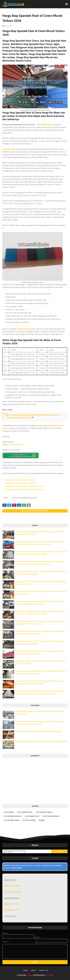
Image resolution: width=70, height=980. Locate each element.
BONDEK (42, 820)
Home (25, 970)
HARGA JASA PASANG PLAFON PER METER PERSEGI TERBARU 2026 (41, 741)
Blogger (29, 975)
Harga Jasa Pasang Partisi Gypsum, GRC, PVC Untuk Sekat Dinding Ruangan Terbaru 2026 (40, 723)
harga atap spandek (27, 329)
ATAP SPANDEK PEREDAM (51, 816)
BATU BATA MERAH (29, 820)
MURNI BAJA (47, 125)
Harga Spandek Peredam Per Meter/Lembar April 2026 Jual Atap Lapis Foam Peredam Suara (40, 623)
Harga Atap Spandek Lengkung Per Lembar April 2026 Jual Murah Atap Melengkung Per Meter (40, 603)
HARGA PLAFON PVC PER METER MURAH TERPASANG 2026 (38, 731)
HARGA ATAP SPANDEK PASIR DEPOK (24, 498)
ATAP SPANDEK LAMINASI (44, 812)
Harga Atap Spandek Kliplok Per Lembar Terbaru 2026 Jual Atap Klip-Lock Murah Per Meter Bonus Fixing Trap (40, 692)
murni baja (8, 26)
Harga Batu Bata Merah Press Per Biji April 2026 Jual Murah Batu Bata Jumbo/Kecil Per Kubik (40, 682)
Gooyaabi (49, 975)
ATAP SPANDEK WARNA (12, 820)
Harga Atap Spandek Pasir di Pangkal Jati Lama (25, 489)
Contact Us (43, 970)
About (33, 970)
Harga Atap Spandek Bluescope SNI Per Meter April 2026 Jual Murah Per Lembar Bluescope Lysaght (41, 553)
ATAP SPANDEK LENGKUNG (13, 816)
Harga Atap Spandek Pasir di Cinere (20, 480)
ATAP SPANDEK (9, 812)
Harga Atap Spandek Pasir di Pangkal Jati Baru (24, 486)
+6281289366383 (13, 892)
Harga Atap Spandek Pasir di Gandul (20, 483)
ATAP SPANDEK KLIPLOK (25, 812)
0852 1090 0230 (16, 445)
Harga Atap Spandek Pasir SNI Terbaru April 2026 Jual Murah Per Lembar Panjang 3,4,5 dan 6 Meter (40, 613)
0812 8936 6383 (12, 886)
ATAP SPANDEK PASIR (32, 816)
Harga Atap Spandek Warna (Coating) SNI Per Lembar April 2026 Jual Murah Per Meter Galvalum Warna (40, 543)
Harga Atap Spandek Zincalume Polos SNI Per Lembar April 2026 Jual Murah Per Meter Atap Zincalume (40, 563)
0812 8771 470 (12, 904)
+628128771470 (12, 910)
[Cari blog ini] (14, 852)
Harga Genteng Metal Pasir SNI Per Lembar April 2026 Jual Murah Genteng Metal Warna (39, 652)
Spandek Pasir (9, 149)
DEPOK (6, 498)
